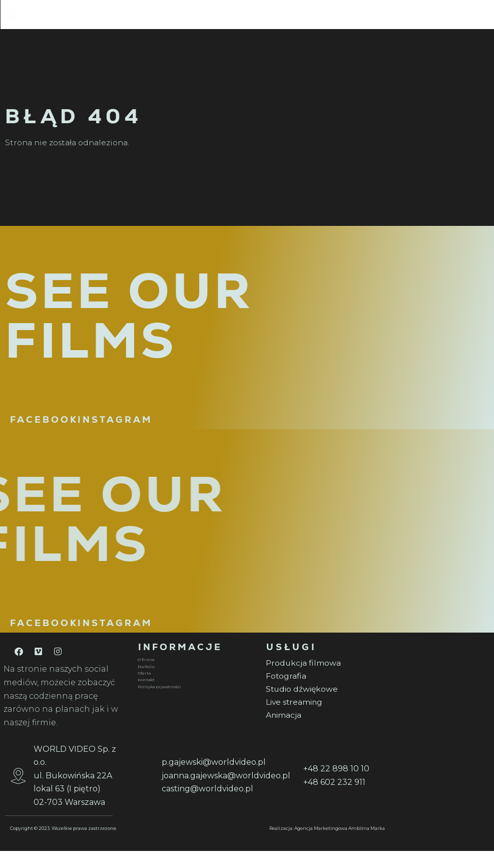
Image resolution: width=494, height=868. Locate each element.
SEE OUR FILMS (129, 330)
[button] (283, 16)
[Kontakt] (196, 695)
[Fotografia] (324, 691)
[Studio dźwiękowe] (324, 705)
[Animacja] (324, 732)
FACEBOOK (44, 433)
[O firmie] (196, 674)
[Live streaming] (324, 718)
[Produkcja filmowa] (324, 677)
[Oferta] (196, 688)
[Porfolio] (196, 681)
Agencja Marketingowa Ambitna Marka (340, 845)
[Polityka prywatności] (196, 702)
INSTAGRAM (115, 433)
